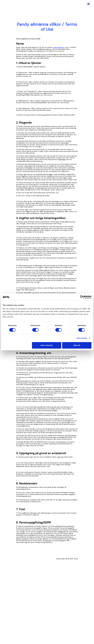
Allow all (77, 345)
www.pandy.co (59, 47)
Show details (82, 338)
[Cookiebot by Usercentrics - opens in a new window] (82, 297)
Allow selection (47, 345)
